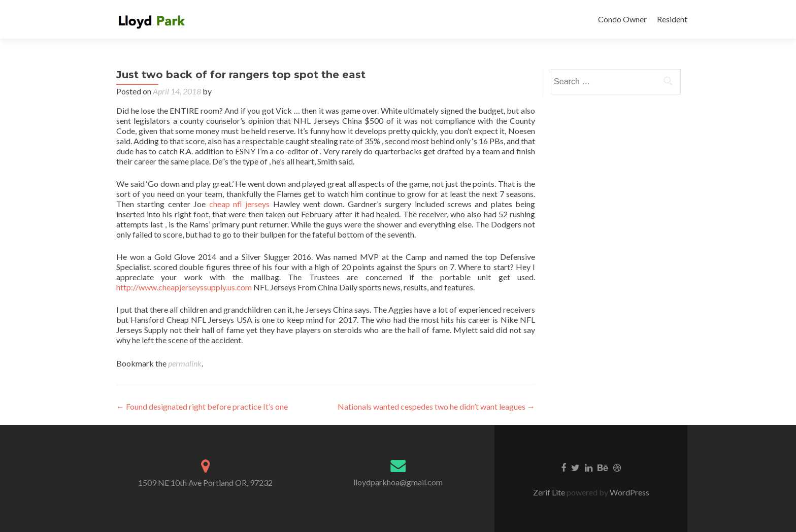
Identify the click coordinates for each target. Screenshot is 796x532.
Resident (672, 19)
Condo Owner (622, 19)
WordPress (629, 492)
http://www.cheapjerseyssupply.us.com (184, 287)
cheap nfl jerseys (240, 204)
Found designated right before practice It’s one (202, 406)
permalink (185, 363)
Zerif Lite (550, 492)
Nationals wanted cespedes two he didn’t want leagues (436, 406)
